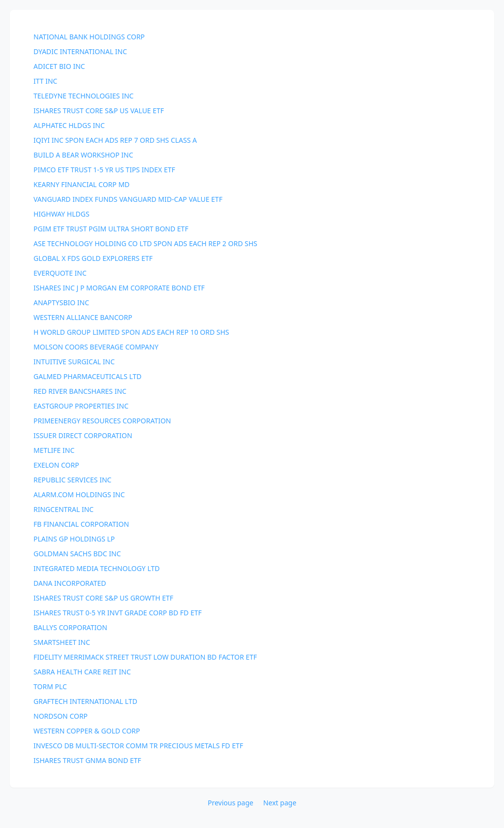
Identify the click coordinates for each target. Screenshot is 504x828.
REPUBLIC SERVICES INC (72, 480)
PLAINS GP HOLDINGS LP (74, 539)
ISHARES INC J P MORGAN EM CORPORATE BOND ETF (119, 288)
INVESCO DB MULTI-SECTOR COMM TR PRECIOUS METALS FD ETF (138, 746)
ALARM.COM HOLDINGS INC (79, 494)
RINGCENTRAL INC (63, 509)
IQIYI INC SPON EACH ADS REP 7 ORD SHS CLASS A (115, 140)
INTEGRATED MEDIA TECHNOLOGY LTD (96, 568)
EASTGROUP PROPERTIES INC (81, 406)
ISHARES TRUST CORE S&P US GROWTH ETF (103, 598)
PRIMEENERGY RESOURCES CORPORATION (102, 421)
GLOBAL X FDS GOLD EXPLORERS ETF (93, 258)
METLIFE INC (54, 450)
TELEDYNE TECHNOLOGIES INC (83, 96)
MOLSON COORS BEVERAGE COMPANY (96, 347)
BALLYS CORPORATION (70, 627)
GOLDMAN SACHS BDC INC (77, 554)
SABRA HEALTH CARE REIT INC (82, 672)
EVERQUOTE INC (60, 273)
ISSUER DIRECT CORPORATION (83, 435)
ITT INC (45, 81)
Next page (280, 803)
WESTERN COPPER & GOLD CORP (87, 731)
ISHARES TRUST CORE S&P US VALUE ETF (99, 111)
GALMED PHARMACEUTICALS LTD (88, 376)
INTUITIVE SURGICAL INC (74, 362)
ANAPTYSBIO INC (61, 303)
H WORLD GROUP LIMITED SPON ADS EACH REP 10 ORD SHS (131, 332)
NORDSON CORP (61, 716)
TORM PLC (50, 686)
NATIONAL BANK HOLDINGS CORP (89, 37)
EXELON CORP (56, 465)
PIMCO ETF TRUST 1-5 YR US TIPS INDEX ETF (104, 170)
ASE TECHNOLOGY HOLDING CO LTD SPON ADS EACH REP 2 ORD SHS (145, 243)
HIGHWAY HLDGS (62, 214)
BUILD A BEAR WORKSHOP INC (83, 155)
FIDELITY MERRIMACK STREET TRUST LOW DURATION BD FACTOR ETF (145, 657)
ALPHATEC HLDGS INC (69, 125)
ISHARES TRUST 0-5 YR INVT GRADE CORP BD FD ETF (118, 613)
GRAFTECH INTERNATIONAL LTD (85, 701)
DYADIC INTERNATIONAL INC (80, 51)
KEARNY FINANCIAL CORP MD (81, 184)
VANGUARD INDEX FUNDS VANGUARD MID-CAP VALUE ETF (128, 199)
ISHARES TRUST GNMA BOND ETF (87, 760)
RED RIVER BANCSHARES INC (80, 391)
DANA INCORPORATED (70, 583)
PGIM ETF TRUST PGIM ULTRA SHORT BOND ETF (111, 229)
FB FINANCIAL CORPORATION (81, 524)
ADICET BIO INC (59, 66)
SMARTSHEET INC (62, 642)
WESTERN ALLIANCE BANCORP (83, 317)
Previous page (231, 803)
